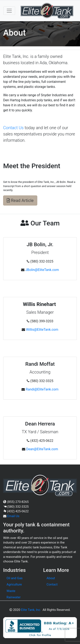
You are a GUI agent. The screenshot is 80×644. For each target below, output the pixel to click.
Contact (52, 584)
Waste (11, 591)
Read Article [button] (20, 200)
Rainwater (14, 597)
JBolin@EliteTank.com (42, 270)
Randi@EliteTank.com (42, 389)
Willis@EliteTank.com (42, 330)
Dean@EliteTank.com (42, 449)
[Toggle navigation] (9, 11)
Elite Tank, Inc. (31, 610)
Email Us (13, 516)
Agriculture (14, 584)
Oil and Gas (15, 578)
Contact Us (13, 128)
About (51, 578)
